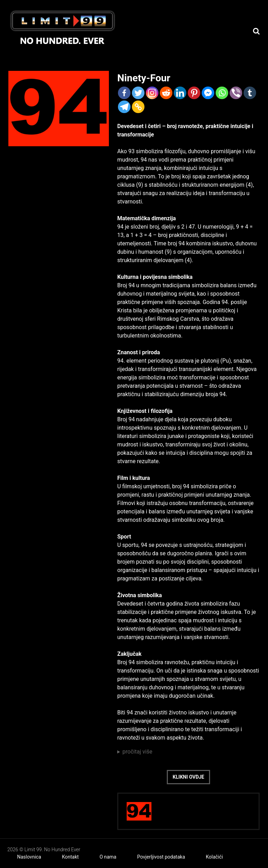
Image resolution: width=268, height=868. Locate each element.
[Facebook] (124, 93)
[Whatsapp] (222, 93)
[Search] (256, 31)
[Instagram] (152, 93)
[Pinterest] (194, 93)
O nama (108, 857)
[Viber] (236, 93)
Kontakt (70, 857)
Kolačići (214, 857)
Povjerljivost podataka (161, 857)
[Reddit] (166, 93)
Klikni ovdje (188, 777)
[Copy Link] (138, 107)
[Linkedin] (180, 93)
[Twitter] (138, 93)
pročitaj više (137, 752)
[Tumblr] (250, 93)
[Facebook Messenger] (208, 93)
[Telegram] (124, 107)
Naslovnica (29, 857)
